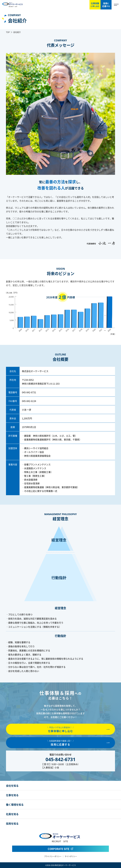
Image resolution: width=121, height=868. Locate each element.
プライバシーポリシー (53, 856)
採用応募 (106, 5)
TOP (8, 32)
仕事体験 (95, 5)
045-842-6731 (29, 392)
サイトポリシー (71, 856)
